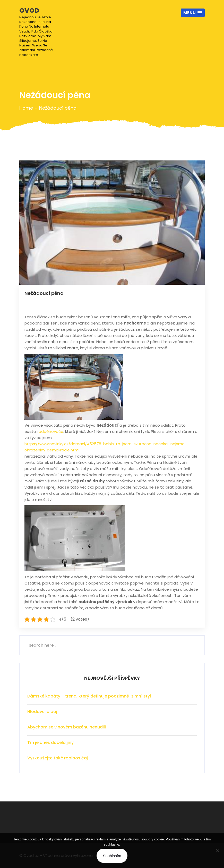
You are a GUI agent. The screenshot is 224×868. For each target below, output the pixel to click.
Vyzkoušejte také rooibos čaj (58, 758)
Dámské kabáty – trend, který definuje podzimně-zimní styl (89, 696)
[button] (193, 13)
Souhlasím (112, 856)
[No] (218, 850)
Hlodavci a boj (42, 712)
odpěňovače (51, 431)
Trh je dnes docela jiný (51, 743)
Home (26, 108)
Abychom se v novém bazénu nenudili (67, 727)
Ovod (40, 32)
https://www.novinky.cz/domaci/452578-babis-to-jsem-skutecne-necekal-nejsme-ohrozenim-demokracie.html (106, 447)
